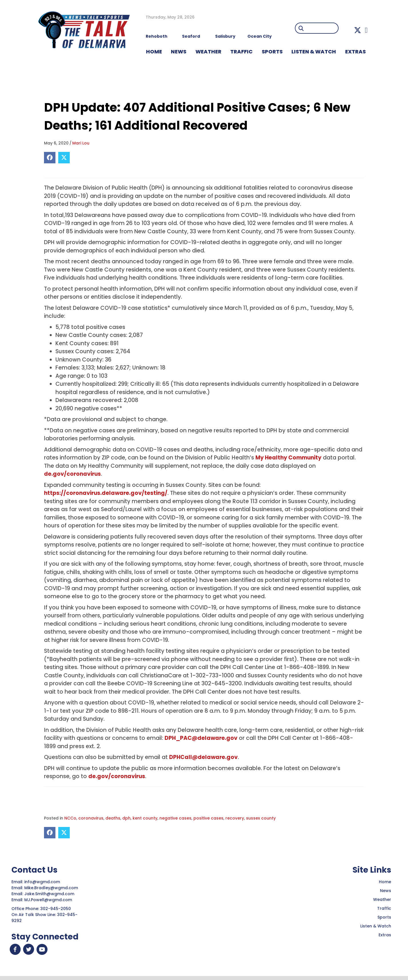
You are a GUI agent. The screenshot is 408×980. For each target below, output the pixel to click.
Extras (385, 935)
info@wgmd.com (43, 882)
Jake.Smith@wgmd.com (50, 894)
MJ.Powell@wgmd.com (49, 900)
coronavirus (91, 818)
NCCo (70, 818)
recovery (235, 818)
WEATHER (208, 52)
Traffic (384, 908)
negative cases (175, 818)
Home (385, 882)
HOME (154, 52)
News (386, 891)
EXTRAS (355, 52)
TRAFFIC (241, 52)
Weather (382, 899)
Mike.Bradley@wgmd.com (51, 888)
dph (126, 818)
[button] (358, 30)
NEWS (179, 52)
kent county (145, 818)
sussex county (261, 818)
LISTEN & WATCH (314, 52)
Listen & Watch (376, 926)
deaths (113, 818)
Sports (272, 52)
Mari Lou (81, 143)
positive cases (208, 818)
